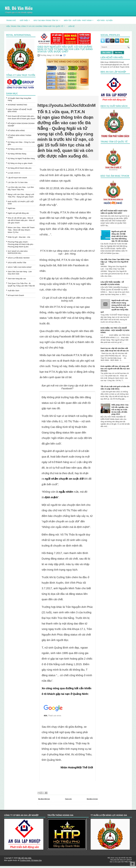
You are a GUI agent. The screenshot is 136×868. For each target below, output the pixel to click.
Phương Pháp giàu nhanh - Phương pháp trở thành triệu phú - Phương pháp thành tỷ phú (21, 244)
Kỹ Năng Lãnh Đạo (15, 149)
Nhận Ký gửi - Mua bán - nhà (19, 237)
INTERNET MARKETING (18, 105)
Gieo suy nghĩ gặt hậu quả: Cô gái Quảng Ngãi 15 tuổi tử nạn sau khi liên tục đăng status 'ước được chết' (65, 49)
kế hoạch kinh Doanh (16, 295)
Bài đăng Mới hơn (44, 799)
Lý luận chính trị (14, 173)
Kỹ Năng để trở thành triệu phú (20, 168)
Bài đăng (119, 53)
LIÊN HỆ (71, 26)
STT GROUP (128, 860)
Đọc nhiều (107, 53)
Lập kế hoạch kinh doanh (17, 178)
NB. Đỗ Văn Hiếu (19, 8)
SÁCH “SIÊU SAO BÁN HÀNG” (20, 267)
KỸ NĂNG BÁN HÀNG (16, 131)
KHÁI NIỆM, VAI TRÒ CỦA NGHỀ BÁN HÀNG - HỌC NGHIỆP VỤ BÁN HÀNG (115, 330)
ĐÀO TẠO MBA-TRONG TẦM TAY (48, 19)
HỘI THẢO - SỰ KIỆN (105, 20)
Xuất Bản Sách (14, 291)
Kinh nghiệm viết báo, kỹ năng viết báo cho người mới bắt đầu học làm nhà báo (115, 368)
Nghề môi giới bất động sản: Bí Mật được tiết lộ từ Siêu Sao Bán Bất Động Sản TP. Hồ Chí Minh (120, 236)
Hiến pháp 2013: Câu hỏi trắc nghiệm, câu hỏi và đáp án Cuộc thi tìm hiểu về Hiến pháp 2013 (120, 409)
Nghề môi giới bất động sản (18, 213)
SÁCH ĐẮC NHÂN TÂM (17, 263)
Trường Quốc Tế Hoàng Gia (31, 860)
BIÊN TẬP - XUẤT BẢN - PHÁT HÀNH (79, 19)
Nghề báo (12, 208)
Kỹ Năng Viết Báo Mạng (17, 154)
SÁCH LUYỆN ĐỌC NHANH (19, 258)
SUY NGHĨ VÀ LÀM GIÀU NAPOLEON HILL (18, 252)
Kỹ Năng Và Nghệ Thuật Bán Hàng (21, 158)
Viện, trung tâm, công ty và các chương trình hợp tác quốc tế (36, 25)
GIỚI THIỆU (26, 19)
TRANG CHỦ (11, 20)
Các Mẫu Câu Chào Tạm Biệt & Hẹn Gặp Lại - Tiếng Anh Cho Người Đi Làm (115, 262)
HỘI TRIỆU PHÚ (126, 862)
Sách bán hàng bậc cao (17, 279)
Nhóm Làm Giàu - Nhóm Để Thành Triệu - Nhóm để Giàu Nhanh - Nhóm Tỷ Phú (21, 230)
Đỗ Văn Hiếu (128, 858)
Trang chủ (68, 799)
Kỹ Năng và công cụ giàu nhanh (20, 163)
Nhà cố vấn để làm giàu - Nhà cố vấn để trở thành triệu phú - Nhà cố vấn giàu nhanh (21, 220)
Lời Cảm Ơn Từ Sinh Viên (18, 182)
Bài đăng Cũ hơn (92, 799)
